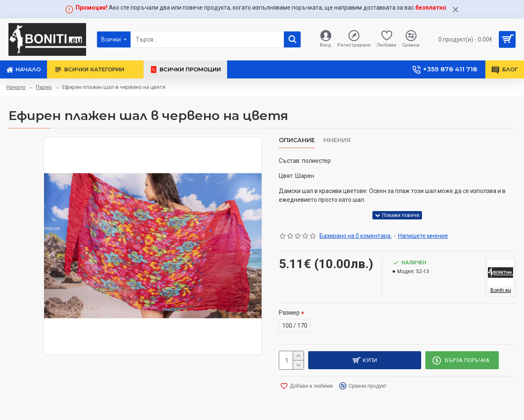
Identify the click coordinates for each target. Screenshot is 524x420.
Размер (289, 311)
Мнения (337, 140)
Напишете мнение (423, 234)
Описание (297, 140)
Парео (44, 87)
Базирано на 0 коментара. (356, 234)
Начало (16, 87)
